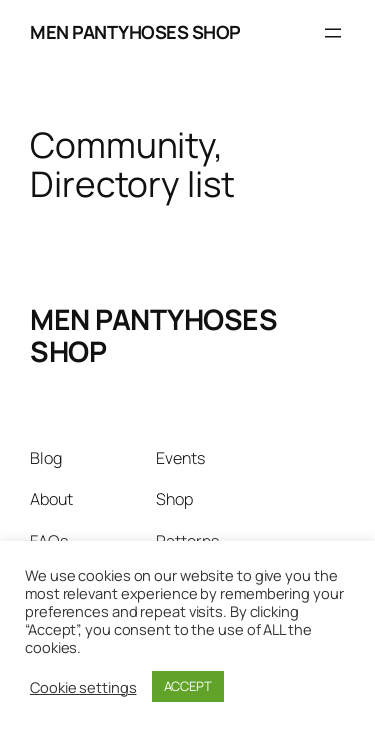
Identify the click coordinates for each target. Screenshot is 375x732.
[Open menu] (333, 33)
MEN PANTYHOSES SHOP (135, 32)
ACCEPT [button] (188, 686)
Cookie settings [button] (83, 687)
